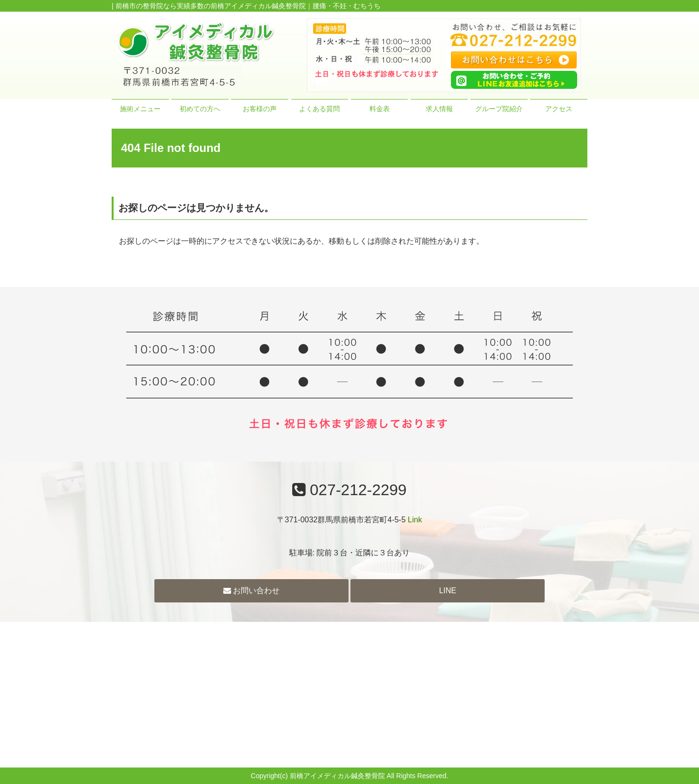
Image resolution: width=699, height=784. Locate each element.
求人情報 (439, 109)
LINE (448, 591)
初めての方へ (200, 109)
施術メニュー (140, 109)
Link (415, 520)
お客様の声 (260, 109)
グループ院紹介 (499, 109)
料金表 (380, 109)
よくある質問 (319, 109)
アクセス (559, 109)
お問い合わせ (251, 591)
